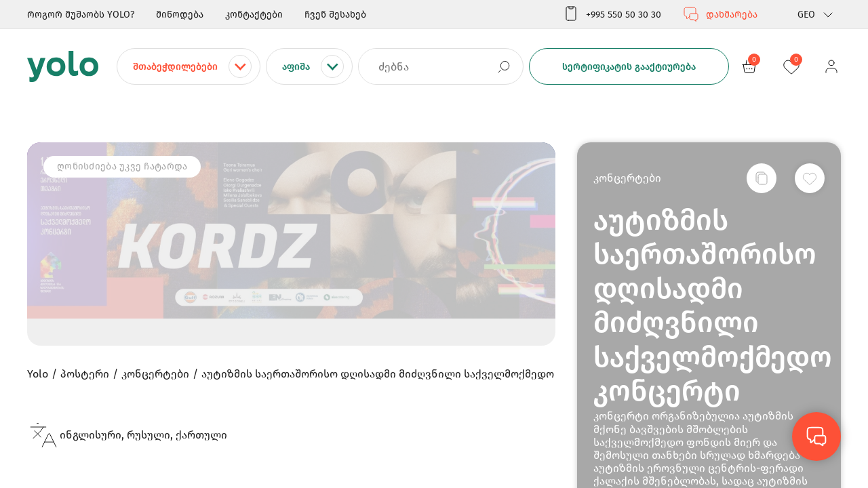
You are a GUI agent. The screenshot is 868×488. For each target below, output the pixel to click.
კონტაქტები (254, 15)
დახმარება (720, 14)
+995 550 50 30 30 (612, 14)
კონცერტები (627, 178)
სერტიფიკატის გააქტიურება (629, 67)
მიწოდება (180, 15)
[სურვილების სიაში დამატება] (810, 178)
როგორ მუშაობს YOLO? (81, 15)
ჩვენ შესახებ (335, 15)
